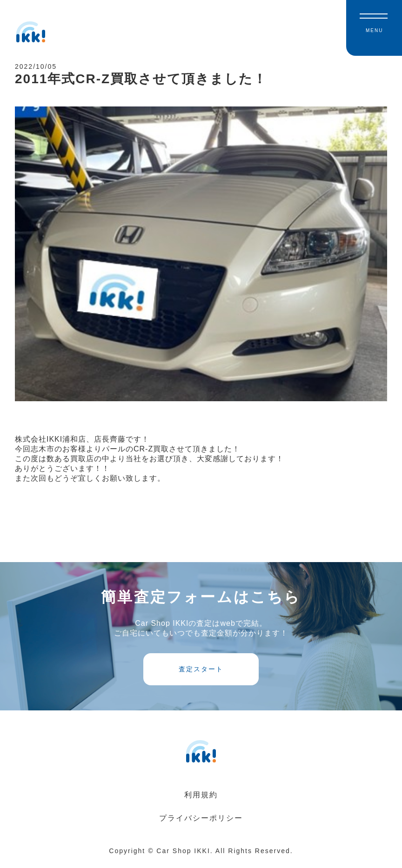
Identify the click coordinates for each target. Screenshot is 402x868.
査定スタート (201, 675)
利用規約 (201, 801)
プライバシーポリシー (201, 824)
